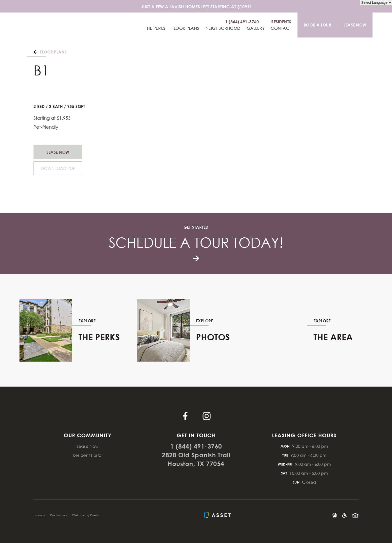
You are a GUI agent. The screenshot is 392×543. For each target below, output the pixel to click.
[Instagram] (207, 416)
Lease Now (58, 152)
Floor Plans (185, 28)
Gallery (256, 28)
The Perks (155, 28)
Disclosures (59, 515)
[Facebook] (185, 416)
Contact (281, 28)
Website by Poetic (86, 515)
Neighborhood (223, 28)
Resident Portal (88, 455)
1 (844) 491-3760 (196, 446)
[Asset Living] (219, 515)
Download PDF (58, 168)
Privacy (39, 515)
